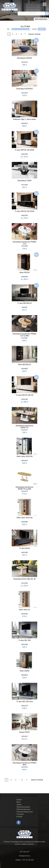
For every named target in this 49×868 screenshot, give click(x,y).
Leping (19, 805)
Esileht (19, 800)
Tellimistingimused (23, 809)
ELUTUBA (25, 26)
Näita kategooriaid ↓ (41, 19)
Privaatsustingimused (24, 812)
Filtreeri (42, 29)
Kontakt (19, 817)
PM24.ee (10, 7)
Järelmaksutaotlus (23, 807)
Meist (18, 802)
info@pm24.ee (24, 856)
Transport (20, 814)
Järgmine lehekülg (34, 34)
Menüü (44, 4)
